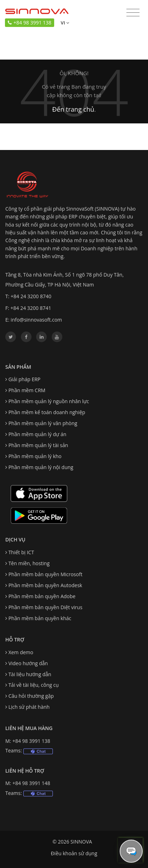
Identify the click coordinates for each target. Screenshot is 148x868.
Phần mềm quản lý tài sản (38, 445)
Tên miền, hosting (29, 563)
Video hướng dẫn (28, 663)
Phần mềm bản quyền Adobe (42, 596)
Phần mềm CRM (27, 390)
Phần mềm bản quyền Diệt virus (45, 607)
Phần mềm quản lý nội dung (41, 467)
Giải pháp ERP (25, 379)
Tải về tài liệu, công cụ (34, 685)
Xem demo (21, 652)
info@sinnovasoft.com (36, 320)
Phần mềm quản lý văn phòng (43, 423)
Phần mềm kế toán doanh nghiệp (47, 412)
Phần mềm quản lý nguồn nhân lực (49, 401)
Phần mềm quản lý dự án (38, 434)
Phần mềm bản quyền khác (40, 618)
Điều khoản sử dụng (74, 853)
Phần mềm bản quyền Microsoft (45, 574)
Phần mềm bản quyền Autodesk (45, 585)
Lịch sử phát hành (29, 707)
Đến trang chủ (73, 109)
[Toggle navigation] (133, 13)
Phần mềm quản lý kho (35, 456)
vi (64, 23)
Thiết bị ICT (21, 552)
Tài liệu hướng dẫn (30, 674)
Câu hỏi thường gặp (31, 696)
